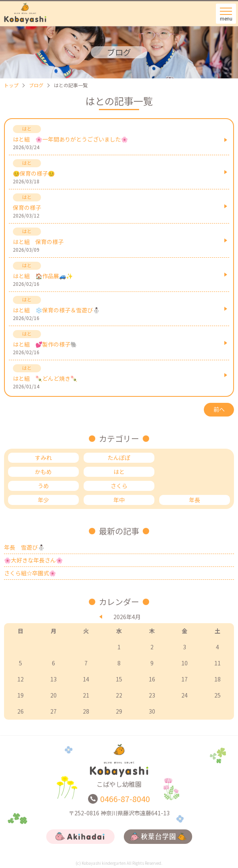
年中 (119, 500)
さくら (119, 486)
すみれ (43, 458)
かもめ (43, 472)
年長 (195, 500)
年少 (43, 500)
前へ (219, 409)
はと (119, 472)
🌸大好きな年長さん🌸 (33, 560)
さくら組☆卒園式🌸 (30, 573)
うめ (43, 486)
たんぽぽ (119, 458)
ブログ (36, 85)
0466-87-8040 (125, 799)
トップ (11, 85)
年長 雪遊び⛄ (24, 547)
